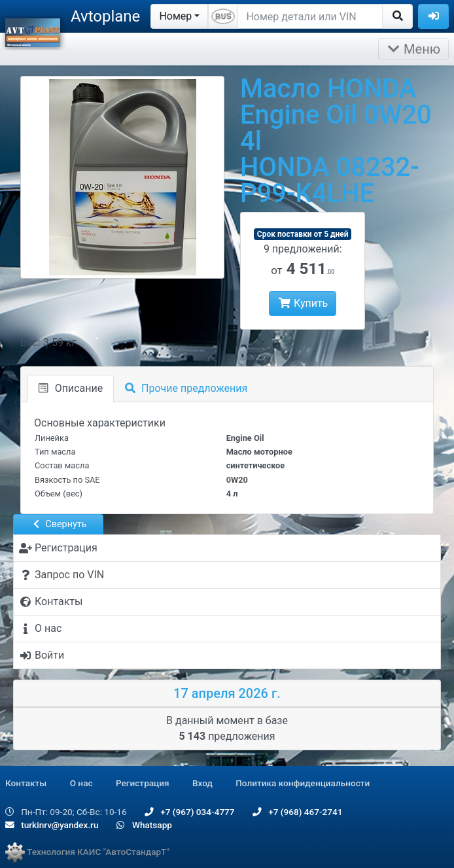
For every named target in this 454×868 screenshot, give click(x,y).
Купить (303, 303)
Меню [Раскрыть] (413, 49)
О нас (81, 783)
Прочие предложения (186, 388)
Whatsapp (144, 825)
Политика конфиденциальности (303, 783)
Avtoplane (105, 16)
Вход (202, 783)
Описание (71, 388)
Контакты (26, 783)
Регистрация (143, 783)
